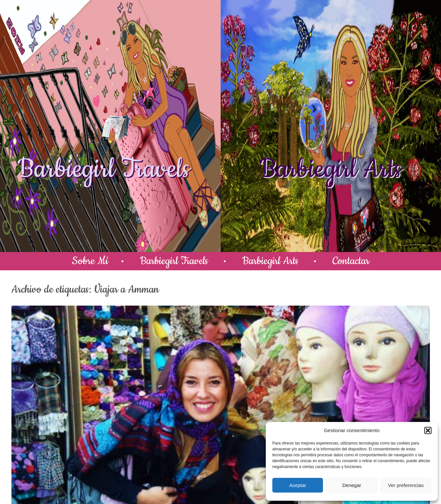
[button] (428, 430)
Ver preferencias (406, 485)
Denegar (352, 485)
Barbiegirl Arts (331, 169)
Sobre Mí (90, 261)
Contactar (351, 261)
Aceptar (298, 485)
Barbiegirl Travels (104, 169)
